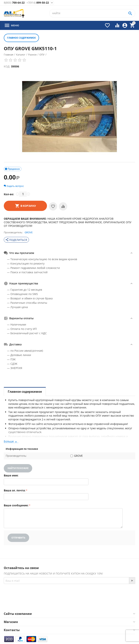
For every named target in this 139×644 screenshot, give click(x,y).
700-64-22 (14, 3)
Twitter (80, 603)
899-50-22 (38, 3)
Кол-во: (9, 194)
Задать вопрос (14, 186)
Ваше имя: (11, 475)
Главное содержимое (21, 38)
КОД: (7, 66)
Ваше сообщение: (16, 505)
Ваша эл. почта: (15, 490)
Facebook (60, 603)
